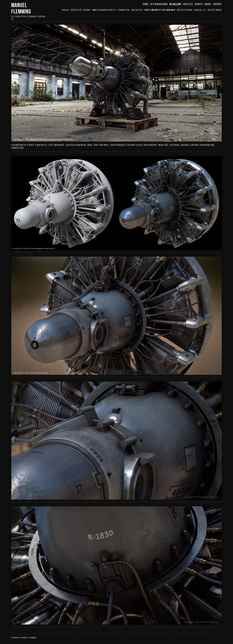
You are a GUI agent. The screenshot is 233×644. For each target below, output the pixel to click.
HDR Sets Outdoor (185, 10)
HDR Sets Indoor (215, 10)
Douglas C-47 (200, 10)
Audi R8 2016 (137, 10)
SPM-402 (65, 10)
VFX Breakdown (159, 4)
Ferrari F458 (124, 10)
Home (146, 4)
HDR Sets (188, 4)
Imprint (217, 4)
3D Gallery (175, 4)
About (208, 4)
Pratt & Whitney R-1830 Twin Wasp (160, 10)
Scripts (199, 4)
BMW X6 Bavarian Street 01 (104, 10)
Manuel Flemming (21, 9)
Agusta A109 (76, 10)
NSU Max (87, 10)
